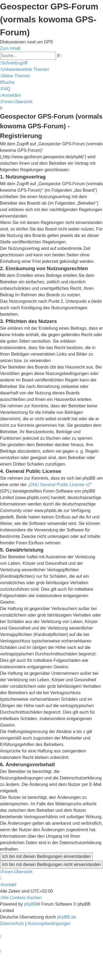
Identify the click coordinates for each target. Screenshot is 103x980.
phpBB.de (67, 917)
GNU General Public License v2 (60, 485)
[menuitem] (25, 69)
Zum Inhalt (10, 48)
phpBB (30, 904)
